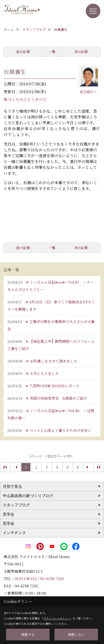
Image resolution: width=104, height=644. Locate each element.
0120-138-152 (26, 578)
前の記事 (23, 52)
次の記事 (81, 52)
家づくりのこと (17, 99)
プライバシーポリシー (57, 618)
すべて (41, 99)
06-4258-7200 (52, 578)
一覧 (52, 52)
